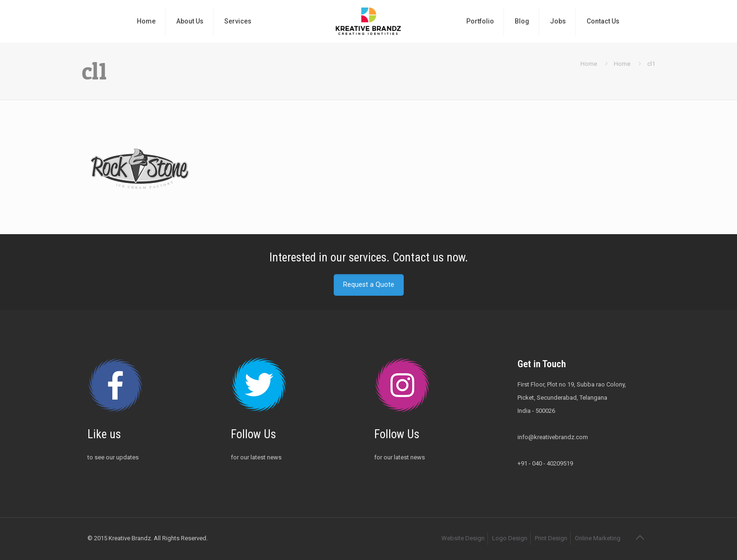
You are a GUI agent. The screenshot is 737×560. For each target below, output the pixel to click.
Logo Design (510, 538)
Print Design (551, 538)
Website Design (463, 538)
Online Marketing (598, 538)
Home (589, 64)
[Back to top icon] (640, 537)
